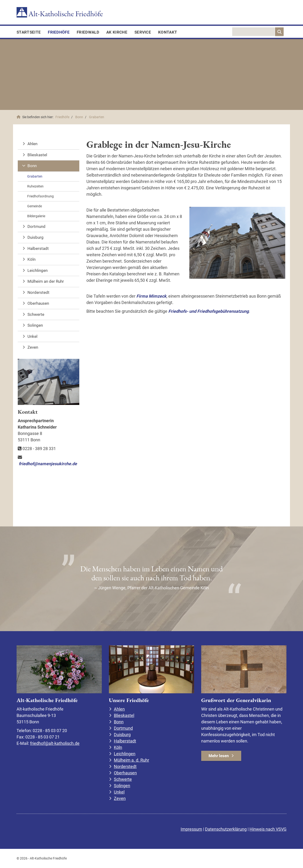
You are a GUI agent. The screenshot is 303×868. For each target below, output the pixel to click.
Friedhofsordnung (40, 196)
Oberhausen (38, 303)
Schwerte (36, 314)
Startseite (29, 32)
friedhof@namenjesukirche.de (48, 464)
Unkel (32, 336)
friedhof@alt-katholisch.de (55, 743)
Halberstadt (38, 248)
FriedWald (88, 32)
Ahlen (32, 144)
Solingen (35, 325)
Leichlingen (38, 270)
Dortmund (36, 226)
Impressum (191, 829)
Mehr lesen (219, 756)
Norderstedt (38, 292)
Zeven (33, 347)
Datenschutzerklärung (226, 829)
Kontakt (168, 32)
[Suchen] (279, 32)
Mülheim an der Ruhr (46, 281)
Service (143, 32)
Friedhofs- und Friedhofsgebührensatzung (209, 311)
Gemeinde (35, 206)
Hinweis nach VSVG (268, 829)
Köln (31, 259)
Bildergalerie (36, 216)
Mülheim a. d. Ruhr (131, 760)
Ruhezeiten (35, 186)
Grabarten (97, 117)
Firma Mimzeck (151, 296)
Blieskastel (37, 155)
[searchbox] (253, 32)
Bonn (79, 117)
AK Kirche (117, 32)
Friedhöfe (59, 32)
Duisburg (36, 237)
